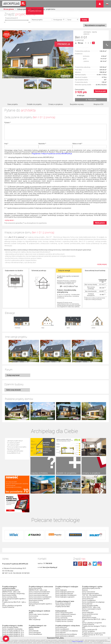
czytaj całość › (9, 220)
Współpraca (65, 11)
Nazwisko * (42, 144)
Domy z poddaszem (62, 589)
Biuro (84, 612)
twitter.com (95, 524)
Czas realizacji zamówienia (91, 632)
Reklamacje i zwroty (89, 630)
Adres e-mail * (77, 144)
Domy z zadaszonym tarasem (66, 574)
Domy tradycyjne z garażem (65, 557)
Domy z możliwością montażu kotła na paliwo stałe (67, 611)
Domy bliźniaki (34, 591)
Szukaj (84, 20)
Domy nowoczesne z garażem (39, 559)
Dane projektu (13, 104)
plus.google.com (80, 524)
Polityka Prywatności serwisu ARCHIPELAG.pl (92, 623)
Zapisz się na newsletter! (91, 616)
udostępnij (87, 32)
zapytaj (94, 32)
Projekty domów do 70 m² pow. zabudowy (93, 596)
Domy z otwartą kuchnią (64, 576)
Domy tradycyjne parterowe (65, 552)
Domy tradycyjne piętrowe (64, 553)
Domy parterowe (61, 587)
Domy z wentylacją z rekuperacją (13, 553)
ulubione (86, 34)
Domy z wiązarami (62, 607)
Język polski (107, 4)
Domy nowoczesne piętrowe (38, 555)
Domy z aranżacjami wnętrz (92, 569)
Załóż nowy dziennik (13, 368)
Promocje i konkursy (89, 603)
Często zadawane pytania (91, 614)
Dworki (58, 548)
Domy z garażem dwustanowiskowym (36, 613)
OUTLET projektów (88, 591)
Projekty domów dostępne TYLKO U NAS (94, 587)
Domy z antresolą (61, 578)
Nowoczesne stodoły (9, 555)
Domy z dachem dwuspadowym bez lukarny (13, 625)
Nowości (32, 626)
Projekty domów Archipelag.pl (14, 4)
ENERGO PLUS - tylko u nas (11, 552)
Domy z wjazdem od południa (12, 589)
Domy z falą (6, 609)
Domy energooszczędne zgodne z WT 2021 (14, 559)
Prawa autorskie (88, 634)
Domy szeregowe (35, 592)
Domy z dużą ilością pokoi (64, 573)
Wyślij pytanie (100, 223)
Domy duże (33, 578)
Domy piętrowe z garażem (64, 598)
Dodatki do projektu (34, 104)
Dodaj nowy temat (13, 353)
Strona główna (9, 9)
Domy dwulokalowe (35, 594)
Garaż (69, 20)
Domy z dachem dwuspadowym (13, 605)
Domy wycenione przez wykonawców (90, 575)
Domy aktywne (34, 562)
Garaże (31, 589)
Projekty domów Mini (63, 566)
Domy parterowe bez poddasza (66, 594)
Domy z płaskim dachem (11, 607)
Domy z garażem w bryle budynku (40, 616)
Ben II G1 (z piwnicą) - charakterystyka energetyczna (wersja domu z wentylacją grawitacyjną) (68, 296)
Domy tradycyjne (61, 550)
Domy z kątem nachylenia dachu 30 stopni (14, 615)
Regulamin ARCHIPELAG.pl (91, 625)
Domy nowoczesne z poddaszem (40, 557)
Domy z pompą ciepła (10, 557)
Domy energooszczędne (11, 550)
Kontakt (86, 11)
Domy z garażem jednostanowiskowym (36, 610)
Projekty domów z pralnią (64, 581)
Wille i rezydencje (35, 579)
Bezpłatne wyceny (77, 104)
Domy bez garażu (35, 617)
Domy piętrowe (61, 592)
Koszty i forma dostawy (90, 629)
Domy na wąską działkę (10, 587)
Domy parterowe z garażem (65, 596)
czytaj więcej (102, 264)
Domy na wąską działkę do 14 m (13, 591)
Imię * (6, 144)
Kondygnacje (58, 20)
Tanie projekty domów (63, 565)
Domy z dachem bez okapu (11, 612)
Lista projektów (23, 9)
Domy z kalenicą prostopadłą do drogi (13, 618)
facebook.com (75, 524)
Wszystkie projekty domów (91, 548)
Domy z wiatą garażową (37, 607)
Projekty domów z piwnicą (64, 579)
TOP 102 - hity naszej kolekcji (92, 555)
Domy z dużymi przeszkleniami (39, 552)
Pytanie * (8, 123)
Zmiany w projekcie (55, 104)
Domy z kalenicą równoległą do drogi (13, 622)
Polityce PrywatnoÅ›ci (78, 641)
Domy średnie (34, 576)
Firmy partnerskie (88, 604)
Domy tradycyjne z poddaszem (66, 555)
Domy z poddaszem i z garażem (66, 599)
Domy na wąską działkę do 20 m (13, 596)
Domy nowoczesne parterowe (39, 553)
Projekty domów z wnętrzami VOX (94, 593)
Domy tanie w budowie (63, 563)
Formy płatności (88, 627)
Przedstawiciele (88, 606)
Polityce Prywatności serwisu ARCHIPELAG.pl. (57, 154)
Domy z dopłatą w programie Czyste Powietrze (12, 566)
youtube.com (90, 524)
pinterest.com (85, 524)
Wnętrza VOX (98, 104)
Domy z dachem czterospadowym (14, 611)
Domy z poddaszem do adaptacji (67, 591)
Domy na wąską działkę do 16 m (13, 592)
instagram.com (100, 524)
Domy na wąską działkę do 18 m (13, 594)
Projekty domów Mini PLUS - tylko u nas (14, 563)
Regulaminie (36, 154)
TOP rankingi (60, 620)
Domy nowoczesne (35, 548)
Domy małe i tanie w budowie (39, 574)
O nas (77, 11)
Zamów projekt (100, 91)
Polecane (85, 571)
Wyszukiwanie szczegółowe (95, 25)
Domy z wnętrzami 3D (90, 590)
